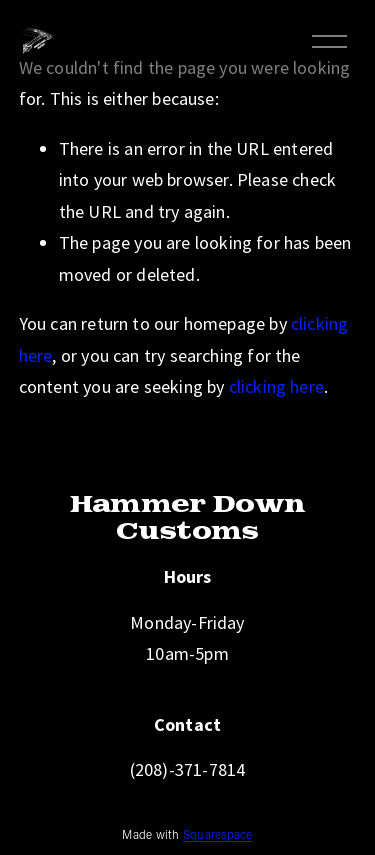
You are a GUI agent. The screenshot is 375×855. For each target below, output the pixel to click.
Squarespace (218, 837)
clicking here (276, 386)
